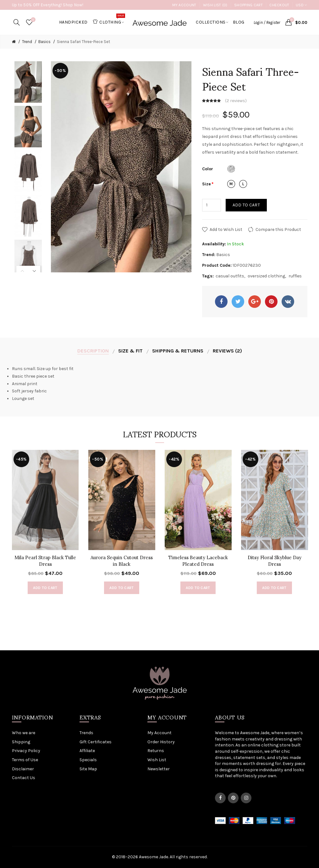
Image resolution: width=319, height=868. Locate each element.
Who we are (24, 733)
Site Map (88, 769)
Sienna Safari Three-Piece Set (83, 42)
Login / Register (267, 22)
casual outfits (230, 276)
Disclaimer (23, 769)
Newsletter (159, 769)
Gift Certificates (96, 742)
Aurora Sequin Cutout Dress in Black (122, 561)
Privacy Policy (26, 751)
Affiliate (87, 751)
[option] (28, 82)
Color (208, 169)
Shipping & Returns (178, 351)
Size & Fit (130, 351)
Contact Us (24, 778)
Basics (44, 42)
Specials (88, 760)
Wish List (157, 760)
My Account (184, 5)
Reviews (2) (227, 351)
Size (206, 184)
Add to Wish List (226, 229)
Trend (27, 42)
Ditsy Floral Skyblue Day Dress (275, 561)
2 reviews (236, 101)
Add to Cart (246, 205)
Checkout (279, 5)
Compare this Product (278, 229)
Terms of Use (25, 760)
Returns (156, 751)
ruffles (295, 276)
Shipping (21, 742)
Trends (86, 733)
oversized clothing (266, 276)
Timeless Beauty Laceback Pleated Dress (198, 561)
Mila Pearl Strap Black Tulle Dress (45, 561)
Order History (161, 742)
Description (93, 351)
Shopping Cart (248, 5)
